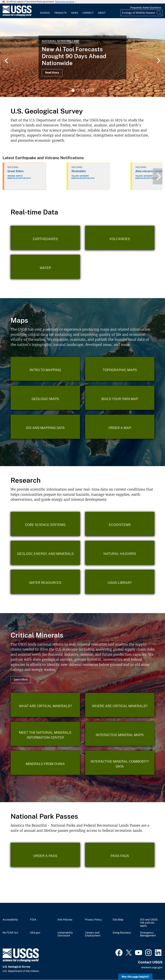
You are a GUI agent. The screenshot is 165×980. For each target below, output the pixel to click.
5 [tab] (92, 90)
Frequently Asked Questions (146, 8)
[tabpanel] (82, 58)
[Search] (159, 13)
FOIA (33, 920)
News (75, 13)
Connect (88, 13)
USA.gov (35, 933)
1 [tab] (73, 90)
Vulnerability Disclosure (65, 934)
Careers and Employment (93, 934)
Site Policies (65, 920)
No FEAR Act (10, 933)
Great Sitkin (16, 171)
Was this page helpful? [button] (135, 977)
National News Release (60, 41)
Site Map (118, 920)
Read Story (52, 73)
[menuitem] (45, 11)
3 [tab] (83, 90)
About (102, 13)
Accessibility (10, 920)
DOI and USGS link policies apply (149, 923)
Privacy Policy (93, 920)
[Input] (142, 13)
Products (60, 13)
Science (45, 13)
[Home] (17, 16)
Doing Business (122, 933)
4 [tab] (87, 90)
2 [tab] (78, 90)
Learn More (21, 680)
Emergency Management (148, 934)
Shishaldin (79, 171)
